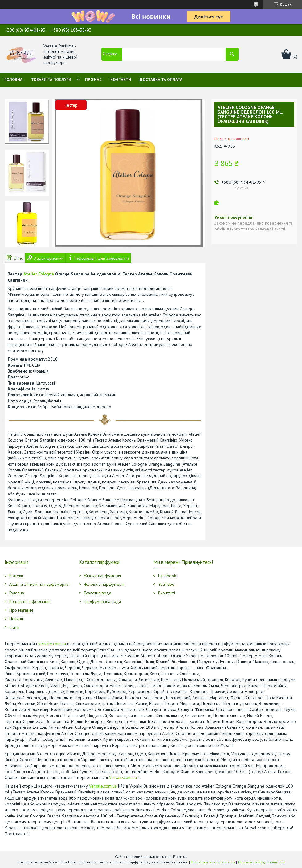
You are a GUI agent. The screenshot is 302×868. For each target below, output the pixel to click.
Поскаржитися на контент (213, 862)
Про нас (93, 80)
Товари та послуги (51, 80)
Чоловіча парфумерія (104, 584)
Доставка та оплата (161, 80)
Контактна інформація (30, 601)
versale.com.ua (52, 644)
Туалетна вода (97, 593)
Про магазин (21, 610)
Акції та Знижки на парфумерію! (39, 584)
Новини (16, 619)
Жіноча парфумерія (102, 576)
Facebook (167, 576)
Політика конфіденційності (261, 862)
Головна (13, 80)
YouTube (166, 584)
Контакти (121, 80)
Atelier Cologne (39, 274)
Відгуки (16, 576)
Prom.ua (180, 856)
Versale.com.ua (123, 777)
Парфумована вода (102, 601)
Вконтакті (167, 593)
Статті (14, 627)
